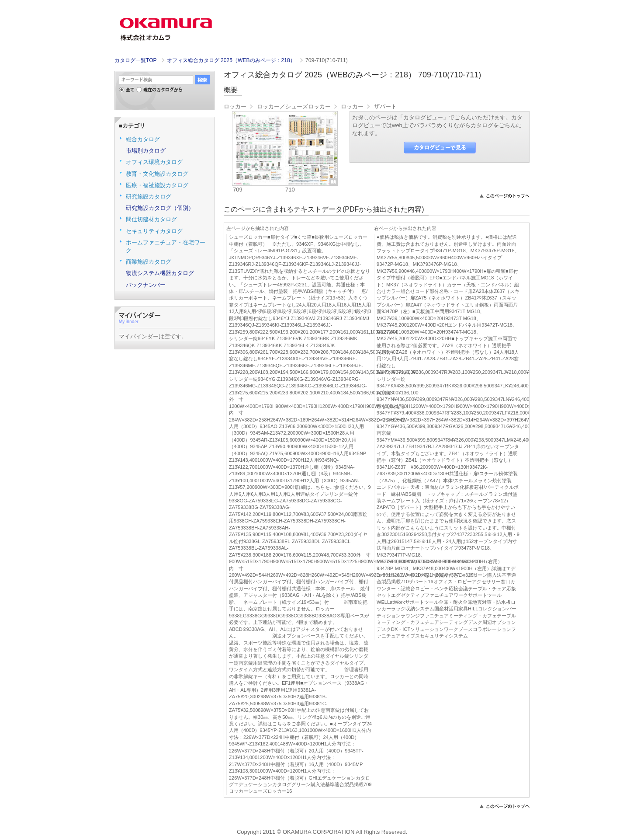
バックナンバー (146, 285)
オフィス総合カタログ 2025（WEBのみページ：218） (232, 60)
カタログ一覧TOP (135, 60)
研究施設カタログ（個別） (160, 208)
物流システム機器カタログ (160, 273)
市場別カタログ (146, 151)
